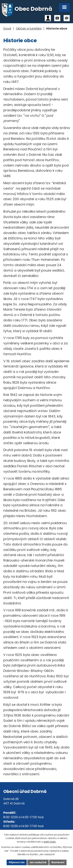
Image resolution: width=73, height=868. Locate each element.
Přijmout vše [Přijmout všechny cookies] (17, 862)
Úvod (7, 29)
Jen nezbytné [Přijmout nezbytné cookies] (38, 862)
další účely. (50, 842)
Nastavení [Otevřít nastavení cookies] (58, 862)
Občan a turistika (29, 29)
